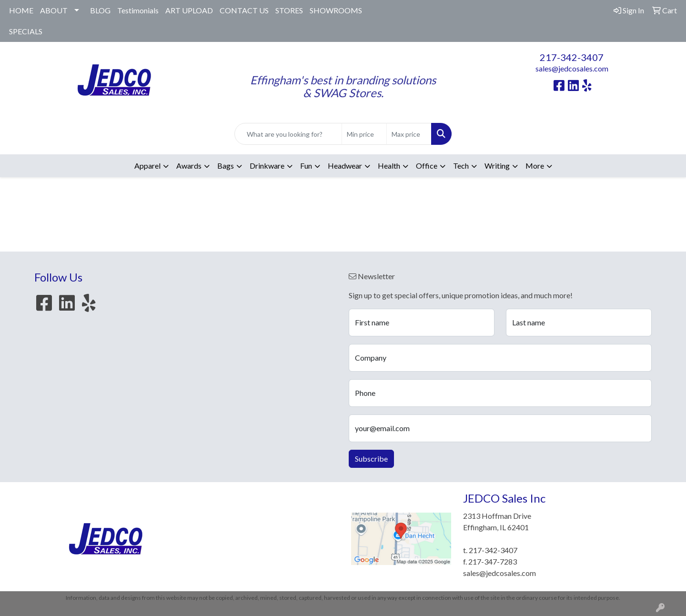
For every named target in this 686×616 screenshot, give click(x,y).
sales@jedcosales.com (572, 68)
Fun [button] (306, 166)
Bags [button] (226, 166)
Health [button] (389, 166)
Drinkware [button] (267, 166)
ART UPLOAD (189, 10)
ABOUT (54, 10)
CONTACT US (244, 10)
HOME (21, 10)
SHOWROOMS (336, 10)
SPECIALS (26, 31)
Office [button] (427, 166)
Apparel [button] (147, 166)
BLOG (100, 10)
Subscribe (371, 459)
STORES (289, 10)
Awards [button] (189, 166)
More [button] (535, 166)
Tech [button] (461, 166)
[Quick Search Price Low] (364, 134)
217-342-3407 (572, 57)
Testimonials (138, 10)
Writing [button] (497, 166)
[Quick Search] (288, 134)
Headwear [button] (345, 166)
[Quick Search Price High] (409, 134)
